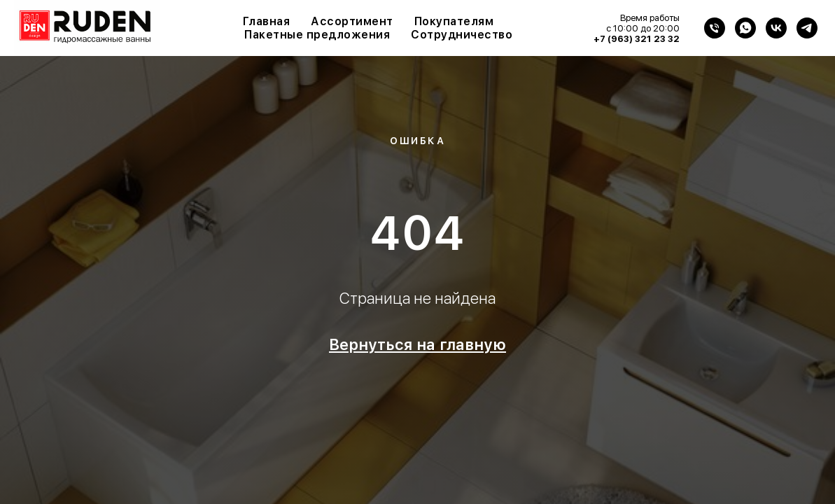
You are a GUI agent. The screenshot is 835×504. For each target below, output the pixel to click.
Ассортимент (352, 21)
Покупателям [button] (454, 21)
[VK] (776, 28)
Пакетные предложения (317, 35)
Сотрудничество (462, 35)
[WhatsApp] (745, 28)
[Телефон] (715, 28)
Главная (267, 21)
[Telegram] (807, 28)
